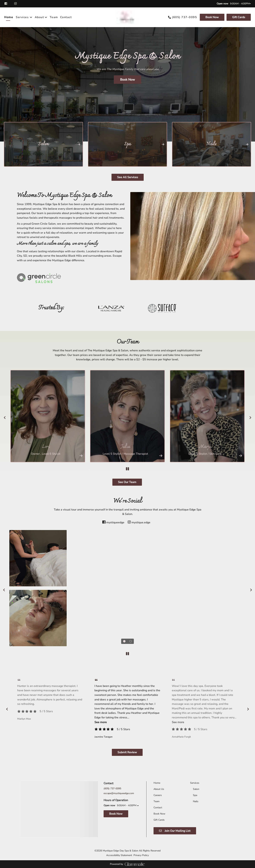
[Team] (54, 17)
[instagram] (16, 4)
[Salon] (196, 789)
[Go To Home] (127, 17)
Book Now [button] (127, 80)
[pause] (127, 469)
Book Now (212, 17)
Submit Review (127, 752)
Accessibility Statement (119, 855)
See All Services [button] (128, 177)
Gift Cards (239, 17)
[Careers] (158, 795)
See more (101, 722)
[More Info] (81, 455)
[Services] (22, 17)
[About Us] (159, 789)
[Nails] (196, 801)
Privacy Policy (141, 855)
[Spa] (195, 795)
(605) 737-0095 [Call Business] (184, 17)
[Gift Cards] (238, 17)
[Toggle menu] (31, 17)
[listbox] (41, 17)
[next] (250, 418)
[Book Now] (212, 17)
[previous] (5, 418)
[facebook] (8, 4)
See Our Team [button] (127, 482)
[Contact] (66, 17)
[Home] (9, 17)
